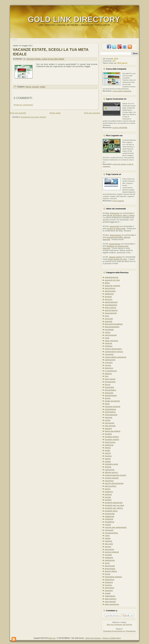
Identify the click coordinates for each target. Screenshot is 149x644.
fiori (107, 376)
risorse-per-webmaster (116, 527)
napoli (108, 459)
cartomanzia (111, 335)
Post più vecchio (92, 113)
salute (108, 538)
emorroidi (114, 226)
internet (108, 417)
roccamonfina (111, 533)
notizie (108, 467)
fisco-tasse (110, 379)
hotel (107, 404)
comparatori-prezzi (114, 352)
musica (108, 456)
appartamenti (111, 302)
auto (107, 316)
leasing (108, 428)
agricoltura (110, 288)
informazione (111, 415)
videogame (110, 596)
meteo (108, 448)
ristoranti (109, 530)
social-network (112, 552)
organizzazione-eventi (115, 475)
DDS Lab (52, 638)
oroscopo (109, 481)
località (108, 434)
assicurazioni (111, 310)
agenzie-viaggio (112, 286)
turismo (36, 87)
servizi (108, 547)
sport (107, 563)
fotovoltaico (110, 390)
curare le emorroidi (116, 228)
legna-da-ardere (113, 431)
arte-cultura (110, 307)
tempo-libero (111, 571)
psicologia (110, 514)
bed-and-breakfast (114, 324)
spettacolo (110, 560)
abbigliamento (112, 277)
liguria (28, 87)
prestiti (108, 500)
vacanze (109, 590)
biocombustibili (112, 327)
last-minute (110, 426)
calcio (108, 332)
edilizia (108, 374)
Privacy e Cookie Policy (112, 638)
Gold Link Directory (74, 19)
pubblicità (109, 516)
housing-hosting (113, 406)
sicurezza (109, 549)
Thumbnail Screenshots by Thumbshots (119, 631)
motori (108, 453)
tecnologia (110, 566)
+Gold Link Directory (93, 638)
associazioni (111, 313)
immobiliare (110, 409)
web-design (110, 602)
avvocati (109, 319)
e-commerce (111, 371)
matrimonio (110, 442)
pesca (108, 489)
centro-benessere (113, 349)
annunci (109, 299)
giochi (108, 398)
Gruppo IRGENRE (120, 128)
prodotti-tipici (111, 511)
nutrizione (110, 470)
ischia (108, 420)
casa (107, 338)
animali (108, 297)
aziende (109, 321)
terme (108, 574)
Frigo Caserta (118, 201)
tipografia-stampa (113, 577)
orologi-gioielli (112, 478)
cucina (108, 365)
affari (107, 283)
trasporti (109, 582)
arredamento (111, 305)
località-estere (112, 437)
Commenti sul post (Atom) (33, 117)
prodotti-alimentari (114, 503)
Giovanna (115, 213)
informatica (110, 412)
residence (109, 522)
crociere (109, 362)
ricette (108, 525)
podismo (109, 492)
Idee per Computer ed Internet (119, 624)
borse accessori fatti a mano (121, 215)
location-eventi (112, 439)
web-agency (111, 599)
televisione (110, 569)
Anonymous (115, 235)
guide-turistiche (112, 401)
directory (109, 368)
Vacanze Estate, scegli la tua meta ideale (45, 59)
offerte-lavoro (111, 472)
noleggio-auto (111, 464)
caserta (108, 343)
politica (108, 494)
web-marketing (112, 604)
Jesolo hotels (115, 257)
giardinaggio (111, 395)
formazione (110, 382)
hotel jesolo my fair (118, 259)
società (108, 555)
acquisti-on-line (112, 280)
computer (109, 354)
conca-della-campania (115, 357)
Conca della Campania (122, 91)
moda (107, 450)
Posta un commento (23, 105)
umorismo (109, 588)
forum (108, 384)
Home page (55, 113)
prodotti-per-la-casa (114, 505)
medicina (109, 445)
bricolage (109, 330)
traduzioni (110, 579)
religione (109, 519)
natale (108, 461)
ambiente (109, 294)
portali (108, 497)
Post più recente (18, 113)
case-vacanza (111, 341)
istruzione (110, 423)
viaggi (43, 87)
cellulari (109, 346)
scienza (108, 541)
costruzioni (110, 360)
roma (107, 535)
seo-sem (109, 544)
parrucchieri (111, 486)
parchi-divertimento (114, 483)
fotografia (109, 387)
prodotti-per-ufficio (114, 508)
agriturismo (110, 291)
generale (109, 393)
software (109, 557)
